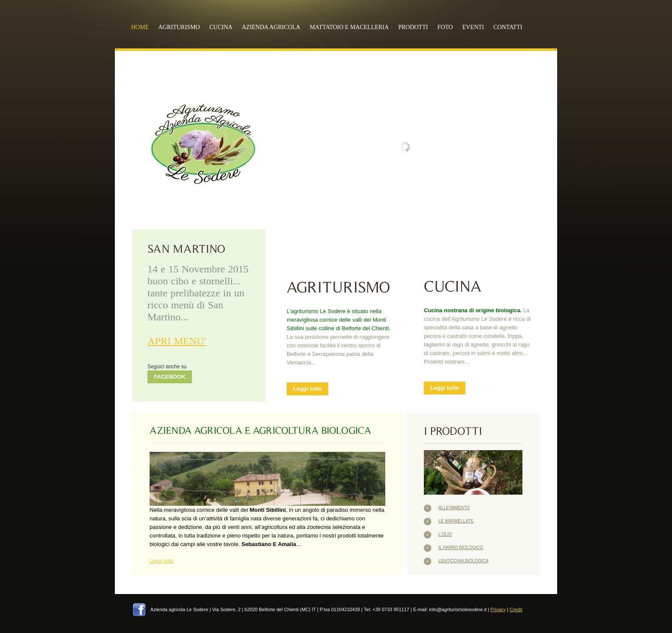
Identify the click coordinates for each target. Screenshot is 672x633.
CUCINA (221, 27)
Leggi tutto (307, 389)
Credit (516, 609)
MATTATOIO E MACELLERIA (349, 27)
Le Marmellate (456, 521)
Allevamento (454, 508)
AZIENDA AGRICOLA (271, 27)
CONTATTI (508, 27)
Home (140, 27)
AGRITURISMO (179, 27)
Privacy (498, 609)
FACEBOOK (170, 377)
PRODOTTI (413, 27)
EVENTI (473, 27)
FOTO (445, 27)
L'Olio (445, 534)
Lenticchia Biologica (463, 561)
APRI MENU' (177, 341)
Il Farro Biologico (461, 548)
